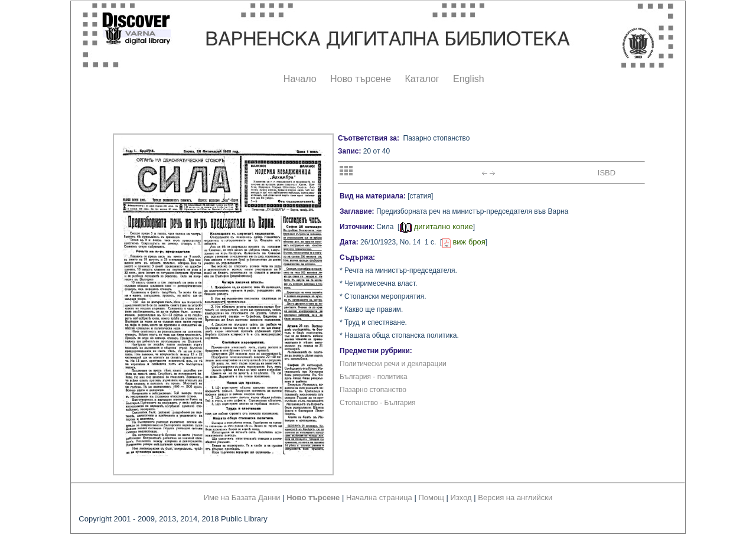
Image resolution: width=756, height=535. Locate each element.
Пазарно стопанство (373, 390)
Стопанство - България (378, 403)
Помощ (431, 498)
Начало (300, 79)
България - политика (374, 377)
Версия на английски (515, 498)
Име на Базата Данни (242, 498)
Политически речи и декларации (393, 364)
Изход (461, 498)
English (468, 79)
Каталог (422, 79)
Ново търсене (361, 79)
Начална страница (379, 498)
